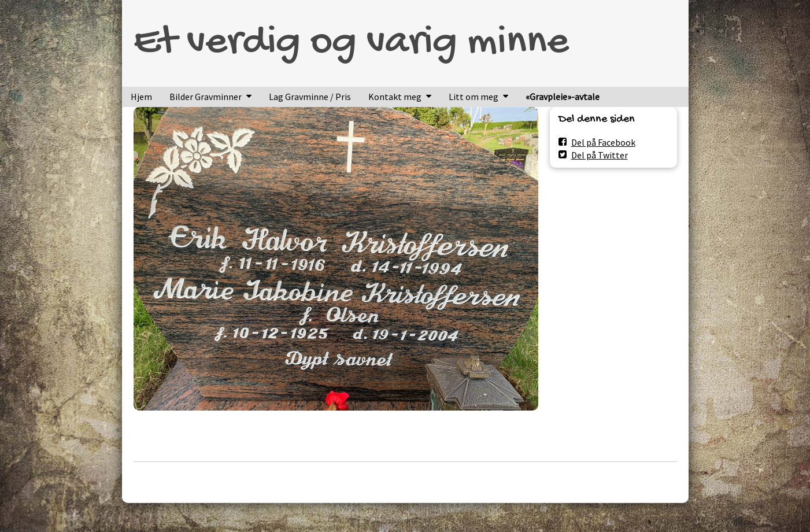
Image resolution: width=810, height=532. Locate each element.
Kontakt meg (395, 97)
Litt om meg (474, 97)
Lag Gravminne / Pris (310, 97)
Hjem (141, 97)
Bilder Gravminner (206, 97)
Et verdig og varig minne (351, 43)
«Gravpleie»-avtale (563, 97)
